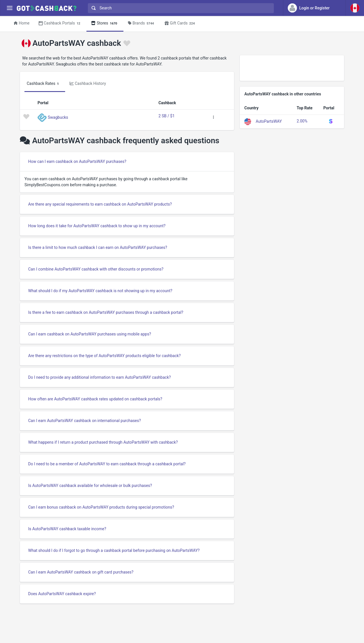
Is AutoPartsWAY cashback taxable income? (67, 529)
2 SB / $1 (167, 116)
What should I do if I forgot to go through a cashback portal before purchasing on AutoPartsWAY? (114, 550)
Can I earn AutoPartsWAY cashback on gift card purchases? (81, 572)
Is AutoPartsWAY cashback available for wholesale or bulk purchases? (90, 486)
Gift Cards (181, 23)
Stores (105, 23)
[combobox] (180, 8)
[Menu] (10, 8)
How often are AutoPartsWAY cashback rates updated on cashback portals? (95, 399)
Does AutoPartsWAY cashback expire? (62, 594)
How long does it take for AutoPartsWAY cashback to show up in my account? (97, 226)
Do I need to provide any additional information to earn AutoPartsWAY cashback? (100, 377)
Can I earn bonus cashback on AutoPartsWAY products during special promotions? (101, 507)
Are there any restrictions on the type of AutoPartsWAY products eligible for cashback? (104, 356)
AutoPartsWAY (269, 121)
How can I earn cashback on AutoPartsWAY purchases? (77, 161)
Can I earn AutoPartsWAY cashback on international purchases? (84, 421)
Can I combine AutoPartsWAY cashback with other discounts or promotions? (96, 269)
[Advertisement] (292, 68)
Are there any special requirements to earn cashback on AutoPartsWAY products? (100, 204)
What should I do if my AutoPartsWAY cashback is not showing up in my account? (100, 291)
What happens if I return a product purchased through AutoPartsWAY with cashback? (103, 442)
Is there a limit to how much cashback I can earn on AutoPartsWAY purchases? (98, 247)
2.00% (302, 121)
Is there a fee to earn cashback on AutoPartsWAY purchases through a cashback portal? (106, 312)
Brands (142, 23)
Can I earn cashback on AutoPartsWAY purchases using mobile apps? (90, 334)
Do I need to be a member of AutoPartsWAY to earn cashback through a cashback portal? (107, 464)
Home (22, 23)
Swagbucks (58, 117)
